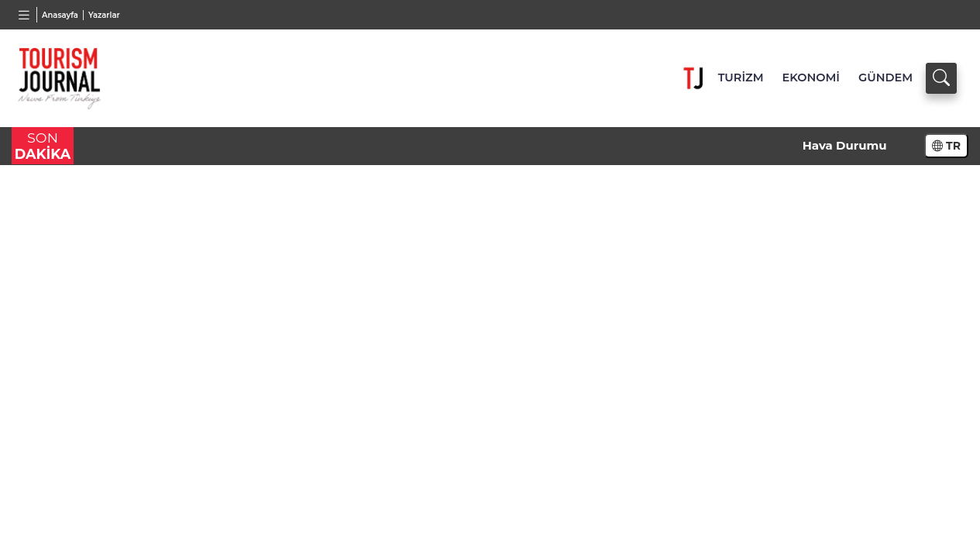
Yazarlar (104, 15)
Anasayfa (60, 15)
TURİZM (741, 77)
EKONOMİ (811, 77)
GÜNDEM (885, 77)
